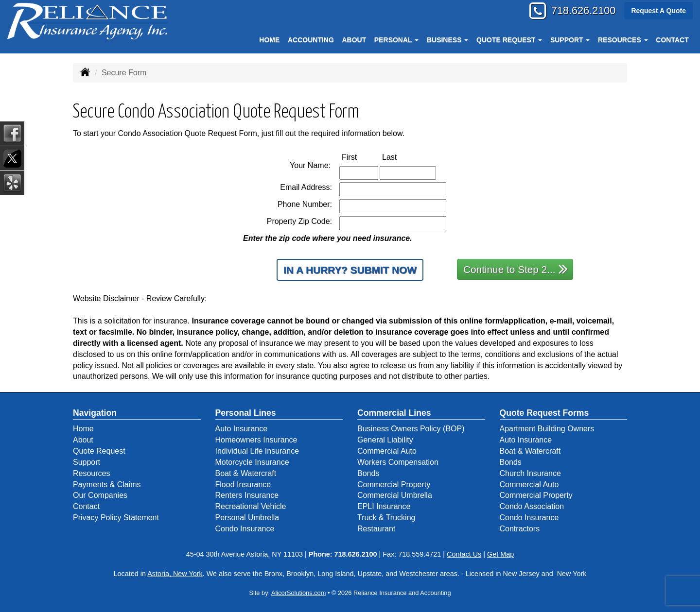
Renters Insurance (247, 495)
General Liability (385, 440)
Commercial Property (394, 484)
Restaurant (376, 529)
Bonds (368, 473)
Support (87, 462)
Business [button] (447, 40)
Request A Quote (658, 11)
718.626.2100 (582, 11)
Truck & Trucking (386, 518)
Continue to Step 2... (516, 269)
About (354, 40)
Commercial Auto (387, 451)
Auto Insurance (242, 429)
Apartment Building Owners (547, 429)
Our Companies (100, 495)
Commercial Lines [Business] (394, 413)
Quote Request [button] (509, 40)
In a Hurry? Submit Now (350, 270)
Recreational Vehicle (251, 506)
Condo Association (532, 506)
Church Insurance (530, 473)
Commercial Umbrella (395, 495)
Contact (672, 40)
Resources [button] (623, 40)
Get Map (500, 554)
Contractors (520, 529)
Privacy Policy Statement (116, 518)
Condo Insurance (245, 529)
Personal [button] (396, 40)
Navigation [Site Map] (95, 413)
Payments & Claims (107, 484)
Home (269, 40)
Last (400, 157)
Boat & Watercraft (246, 473)
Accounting (311, 40)
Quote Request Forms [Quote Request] (544, 413)
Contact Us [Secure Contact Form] (464, 554)
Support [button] (570, 40)
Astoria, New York (175, 574)
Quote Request (99, 451)
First (359, 157)
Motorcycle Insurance (252, 462)
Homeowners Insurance (256, 440)
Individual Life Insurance (257, 451)
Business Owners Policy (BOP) (411, 429)
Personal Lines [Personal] (246, 413)
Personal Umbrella (247, 518)
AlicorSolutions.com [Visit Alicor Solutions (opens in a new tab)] (298, 593)
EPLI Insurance (384, 506)
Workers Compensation (398, 462)
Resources (91, 473)
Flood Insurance (243, 484)
